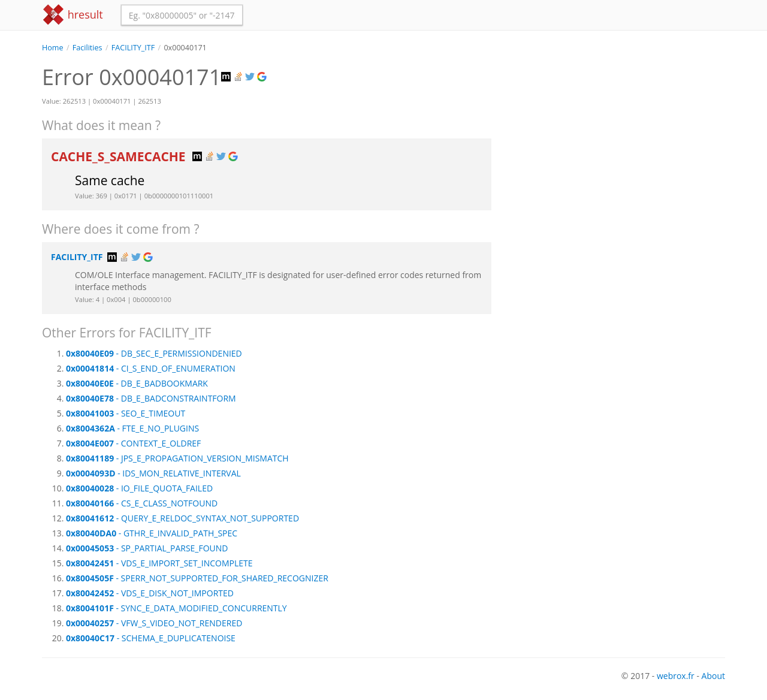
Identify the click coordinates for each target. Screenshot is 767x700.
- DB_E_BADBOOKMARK (137, 383)
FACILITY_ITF (133, 48)
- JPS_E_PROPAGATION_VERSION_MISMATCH (177, 458)
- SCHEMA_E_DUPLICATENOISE (151, 638)
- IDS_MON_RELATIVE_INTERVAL (153, 473)
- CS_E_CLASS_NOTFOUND (142, 503)
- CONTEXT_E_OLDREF (133, 443)
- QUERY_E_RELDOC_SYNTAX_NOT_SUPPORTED (182, 518)
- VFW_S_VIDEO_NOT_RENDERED (154, 623)
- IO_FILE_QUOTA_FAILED (139, 488)
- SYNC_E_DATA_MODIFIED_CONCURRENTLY (176, 608)
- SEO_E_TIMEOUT (126, 413)
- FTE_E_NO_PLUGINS (132, 428)
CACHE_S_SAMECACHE (120, 156)
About (713, 676)
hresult (73, 15)
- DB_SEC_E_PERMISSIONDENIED (154, 353)
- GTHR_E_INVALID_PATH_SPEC (152, 533)
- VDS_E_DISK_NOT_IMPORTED (150, 593)
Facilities (87, 48)
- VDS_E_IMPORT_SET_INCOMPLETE (159, 563)
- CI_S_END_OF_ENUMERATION (151, 368)
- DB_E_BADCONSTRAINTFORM (151, 398)
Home (53, 48)
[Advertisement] (617, 137)
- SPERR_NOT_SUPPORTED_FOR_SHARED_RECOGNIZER (197, 578)
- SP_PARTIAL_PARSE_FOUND (147, 548)
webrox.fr (676, 676)
